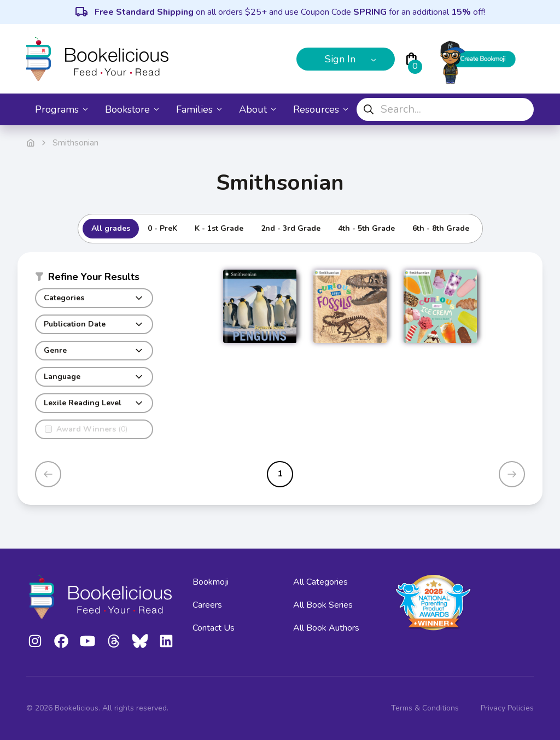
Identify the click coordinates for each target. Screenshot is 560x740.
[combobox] (445, 109)
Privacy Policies (507, 708)
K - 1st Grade (219, 228)
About (257, 109)
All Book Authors (326, 628)
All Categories (320, 582)
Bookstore (132, 109)
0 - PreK (162, 228)
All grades (111, 228)
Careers (207, 605)
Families (199, 109)
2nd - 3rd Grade (291, 228)
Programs (61, 109)
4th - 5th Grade (366, 228)
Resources (320, 109)
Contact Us (214, 628)
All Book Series (323, 605)
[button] (94, 279)
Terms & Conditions (425, 708)
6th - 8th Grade (441, 228)
